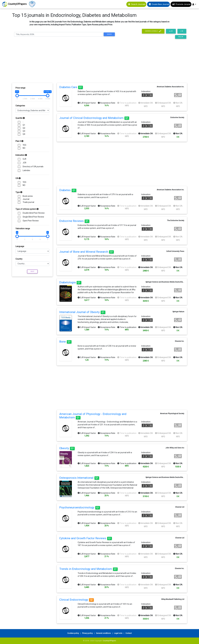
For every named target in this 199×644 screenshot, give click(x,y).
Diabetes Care (71, 87)
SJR (24, 159)
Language (20, 246)
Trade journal (28, 202)
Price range (20, 88)
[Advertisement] (99, 62)
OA (18, 178)
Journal (26, 199)
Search (109, 34)
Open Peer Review (31, 221)
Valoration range (23, 229)
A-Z (171, 31)
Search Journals (138, 4)
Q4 (24, 134)
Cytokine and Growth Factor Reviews (86, 538)
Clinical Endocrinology (76, 600)
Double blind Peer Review (34, 213)
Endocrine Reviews (74, 221)
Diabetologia (70, 282)
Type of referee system (27, 209)
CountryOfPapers (109, 641)
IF (182, 31)
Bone (65, 342)
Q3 (24, 131)
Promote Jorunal (183, 4)
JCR (24, 163)
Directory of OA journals (33, 167)
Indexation (21, 155)
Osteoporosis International (79, 478)
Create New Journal (160, 4)
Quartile (20, 118)
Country (19, 259)
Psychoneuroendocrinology (80, 507)
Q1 (24, 125)
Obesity (67, 448)
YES (24, 145)
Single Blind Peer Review (33, 217)
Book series (28, 196)
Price (181, 37)
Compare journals (153, 31)
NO (24, 148)
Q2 (24, 128)
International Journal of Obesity (82, 312)
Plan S (19, 141)
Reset (32, 271)
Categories (20, 106)
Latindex (26, 170)
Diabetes (68, 190)
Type (19, 192)
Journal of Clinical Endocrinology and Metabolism (94, 118)
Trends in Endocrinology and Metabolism (88, 569)
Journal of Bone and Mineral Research (87, 252)
